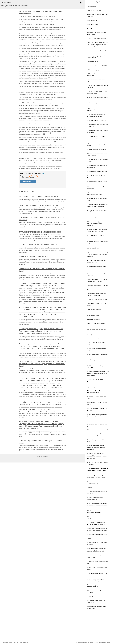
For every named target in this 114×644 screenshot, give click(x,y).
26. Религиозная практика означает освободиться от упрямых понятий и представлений (96, 447)
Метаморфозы (90, 335)
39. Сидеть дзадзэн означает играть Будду (97, 534)
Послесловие (90, 597)
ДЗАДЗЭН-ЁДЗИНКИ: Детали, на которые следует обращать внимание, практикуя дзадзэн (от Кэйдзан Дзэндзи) (97, 44)
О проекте (39, 456)
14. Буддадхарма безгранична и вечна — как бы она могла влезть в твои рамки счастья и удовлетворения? (98, 373)
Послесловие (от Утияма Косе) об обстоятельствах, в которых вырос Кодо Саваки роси (97, 274)
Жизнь (88, 289)
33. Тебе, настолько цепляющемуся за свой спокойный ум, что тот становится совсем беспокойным (97, 255)
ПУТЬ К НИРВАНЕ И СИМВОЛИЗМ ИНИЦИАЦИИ (40, 232)
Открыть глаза (90, 420)
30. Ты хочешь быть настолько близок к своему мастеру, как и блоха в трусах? (93, 642)
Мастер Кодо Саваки (92, 20)
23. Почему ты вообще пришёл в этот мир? (97, 430)
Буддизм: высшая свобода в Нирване (34, 256)
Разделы (45, 456)
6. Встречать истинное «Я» (93, 319)
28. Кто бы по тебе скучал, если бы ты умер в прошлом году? (16, 642)
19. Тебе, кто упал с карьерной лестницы (97, 171)
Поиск (99, 2)
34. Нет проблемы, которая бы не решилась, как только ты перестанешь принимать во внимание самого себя (98, 505)
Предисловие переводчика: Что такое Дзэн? (98, 285)
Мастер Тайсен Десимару (93, 24)
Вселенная (89, 488)
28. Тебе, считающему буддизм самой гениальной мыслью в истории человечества (96, 224)
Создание (89, 538)
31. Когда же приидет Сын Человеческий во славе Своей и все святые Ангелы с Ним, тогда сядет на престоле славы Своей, (43, 364)
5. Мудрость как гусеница (93, 315)
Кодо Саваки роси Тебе (92, 62)
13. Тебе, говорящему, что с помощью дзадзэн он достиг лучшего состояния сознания (96, 138)
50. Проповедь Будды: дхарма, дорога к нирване (38, 244)
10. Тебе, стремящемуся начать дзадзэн (96, 121)
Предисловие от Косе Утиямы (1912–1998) (97, 66)
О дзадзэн (89, 28)
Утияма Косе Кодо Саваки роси (95, 10)
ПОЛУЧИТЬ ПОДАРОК (28, 181)
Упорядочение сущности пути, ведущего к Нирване (40, 196)
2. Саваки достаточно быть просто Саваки (97, 299)
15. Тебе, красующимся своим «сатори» (97, 150)
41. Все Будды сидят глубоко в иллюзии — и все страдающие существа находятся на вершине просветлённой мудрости (97, 550)
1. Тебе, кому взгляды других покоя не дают (98, 70)
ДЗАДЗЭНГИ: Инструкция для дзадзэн (96, 38)
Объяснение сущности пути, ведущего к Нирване (39, 205)
